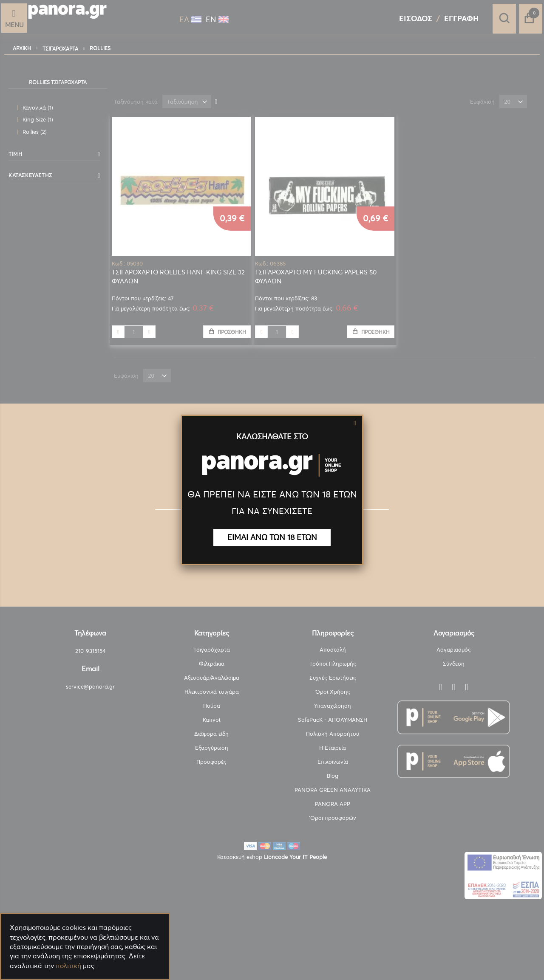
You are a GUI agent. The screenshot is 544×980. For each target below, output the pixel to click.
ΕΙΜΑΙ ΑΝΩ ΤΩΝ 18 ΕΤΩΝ (272, 537)
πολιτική (68, 966)
